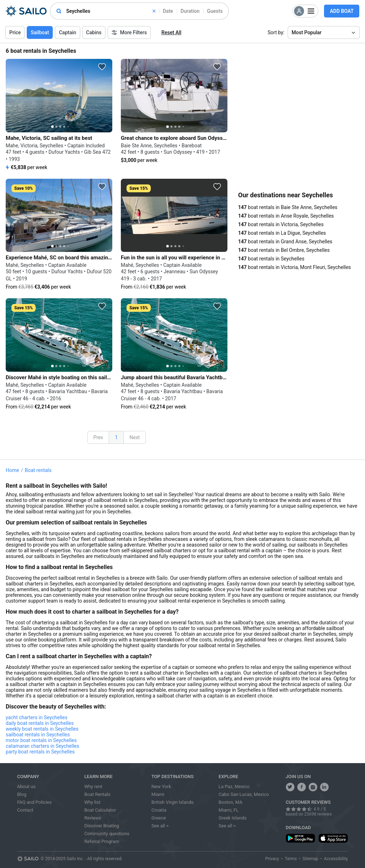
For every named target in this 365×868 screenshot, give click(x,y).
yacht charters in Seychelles (37, 717)
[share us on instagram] (313, 787)
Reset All (171, 32)
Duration (190, 11)
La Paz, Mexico (234, 786)
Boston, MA (230, 802)
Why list (92, 802)
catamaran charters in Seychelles (42, 746)
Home (12, 470)
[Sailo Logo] (26, 11)
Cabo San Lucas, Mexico (244, 794)
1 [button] (116, 437)
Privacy (272, 859)
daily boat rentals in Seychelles (40, 723)
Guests (215, 11)
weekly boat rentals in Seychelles (42, 729)
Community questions (107, 834)
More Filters (129, 32)
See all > (160, 826)
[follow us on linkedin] (324, 787)
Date (168, 11)
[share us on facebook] (302, 787)
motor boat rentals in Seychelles (41, 740)
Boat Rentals (97, 794)
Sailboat (40, 32)
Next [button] (135, 437)
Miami (158, 794)
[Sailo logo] (28, 859)
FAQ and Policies (34, 802)
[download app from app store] (333, 838)
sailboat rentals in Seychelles (38, 735)
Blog (22, 794)
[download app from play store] (300, 838)
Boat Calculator (100, 810)
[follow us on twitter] (290, 787)
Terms (291, 859)
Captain (67, 32)
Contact (25, 810)
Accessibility (336, 859)
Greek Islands (232, 818)
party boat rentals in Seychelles (40, 752)
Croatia (159, 810)
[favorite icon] (102, 67)
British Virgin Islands (173, 802)
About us (26, 786)
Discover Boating (102, 826)
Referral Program (102, 841)
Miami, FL (228, 810)
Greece (159, 818)
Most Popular (307, 32)
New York (161, 786)
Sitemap (310, 859)
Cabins (94, 32)
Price (15, 32)
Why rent (93, 786)
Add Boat (342, 11)
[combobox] (111, 11)
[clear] (154, 11)
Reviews (93, 818)
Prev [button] (98, 437)
